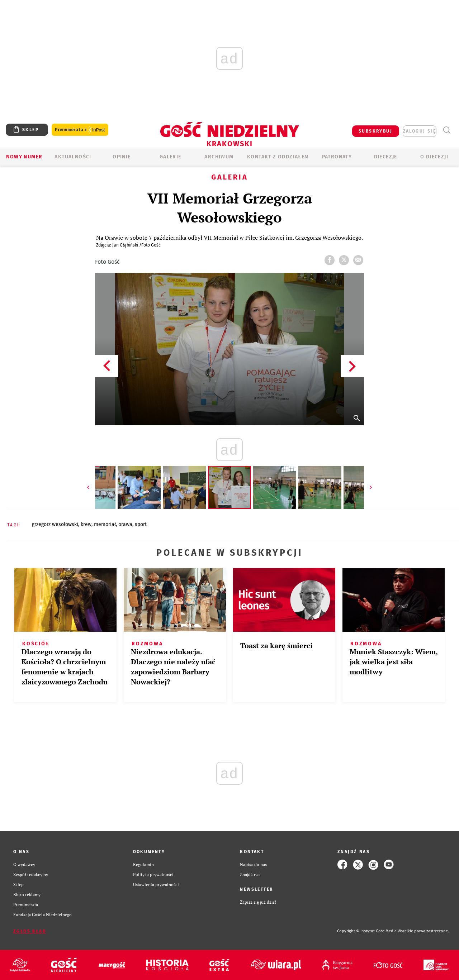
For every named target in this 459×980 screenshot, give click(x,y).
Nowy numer (24, 157)
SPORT (141, 524)
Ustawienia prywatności (156, 885)
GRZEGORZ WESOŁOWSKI (55, 524)
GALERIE (171, 157)
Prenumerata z (80, 130)
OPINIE (122, 157)
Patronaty (337, 157)
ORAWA (125, 524)
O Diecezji (434, 157)
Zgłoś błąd (30, 931)
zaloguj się (420, 131)
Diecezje (386, 157)
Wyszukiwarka (447, 130)
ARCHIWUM (219, 157)
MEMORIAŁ (105, 524)
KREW (86, 524)
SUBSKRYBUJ (375, 131)
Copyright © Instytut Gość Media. (367, 931)
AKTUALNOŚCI (73, 157)
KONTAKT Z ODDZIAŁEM (278, 157)
